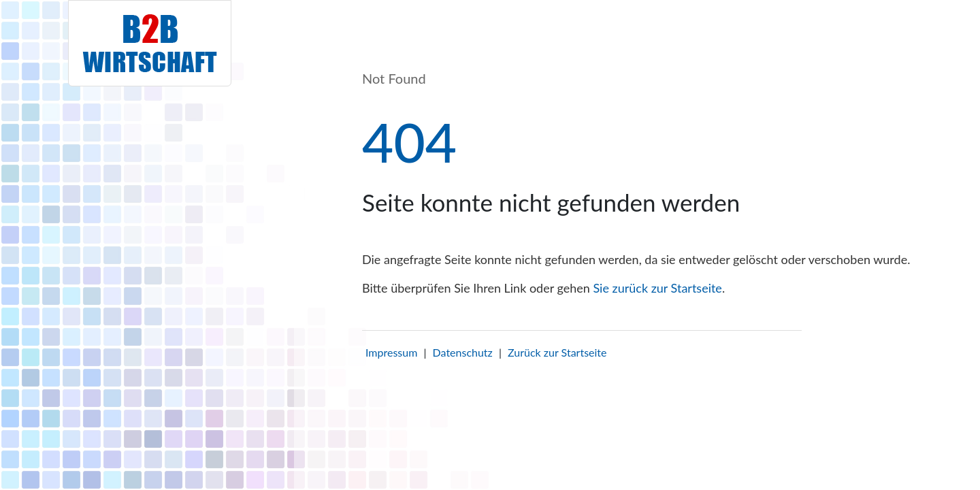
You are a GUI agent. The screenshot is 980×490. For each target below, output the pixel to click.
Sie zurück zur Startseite (657, 288)
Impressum (391, 352)
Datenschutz (463, 352)
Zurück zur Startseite (557, 352)
